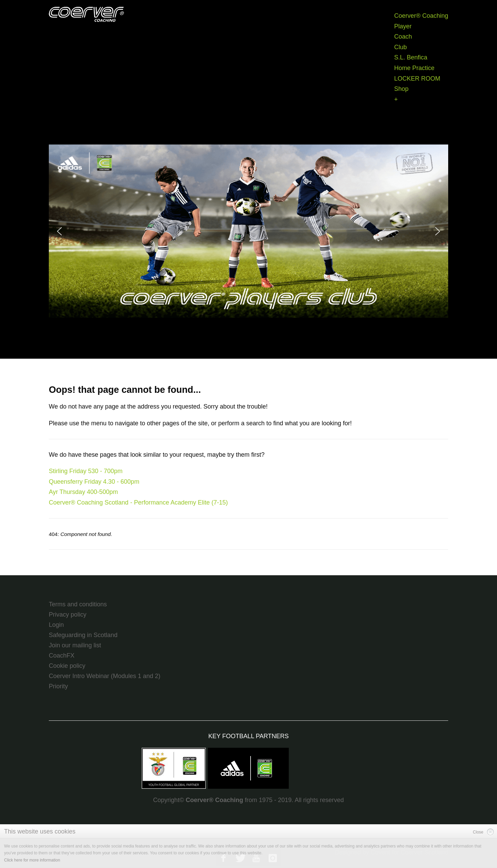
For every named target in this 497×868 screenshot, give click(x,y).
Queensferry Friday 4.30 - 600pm (94, 482)
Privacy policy (68, 615)
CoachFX (62, 656)
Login (56, 625)
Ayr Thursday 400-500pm (83, 492)
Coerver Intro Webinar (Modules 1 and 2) (105, 676)
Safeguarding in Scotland (83, 635)
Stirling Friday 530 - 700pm (86, 471)
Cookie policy (67, 666)
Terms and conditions (78, 604)
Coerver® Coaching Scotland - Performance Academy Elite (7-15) (138, 502)
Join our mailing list (75, 645)
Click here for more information (32, 860)
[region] (248, 231)
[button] (248, 231)
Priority (58, 686)
